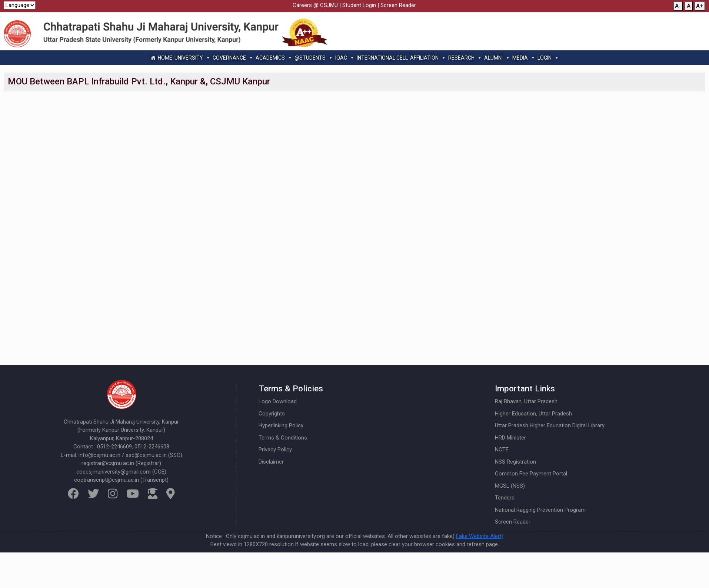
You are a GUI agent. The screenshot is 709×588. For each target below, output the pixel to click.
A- (678, 6)
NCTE (502, 450)
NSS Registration (515, 462)
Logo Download (278, 401)
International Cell (382, 58)
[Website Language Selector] (20, 5)
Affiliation (428, 58)
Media (524, 58)
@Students (314, 58)
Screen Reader (398, 5)
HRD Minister (510, 438)
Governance (233, 58)
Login (548, 58)
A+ (700, 6)
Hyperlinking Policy (281, 425)
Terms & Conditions (283, 438)
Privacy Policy (275, 450)
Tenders (505, 498)
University (192, 58)
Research (465, 58)
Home (165, 58)
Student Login (359, 5)
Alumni (497, 58)
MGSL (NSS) (510, 486)
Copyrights (272, 414)
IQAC (345, 58)
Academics (274, 58)
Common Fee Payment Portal (531, 474)
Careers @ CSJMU (315, 5)
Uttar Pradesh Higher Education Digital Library (550, 425)
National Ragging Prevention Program (540, 510)
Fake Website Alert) (480, 536)
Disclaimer (271, 462)
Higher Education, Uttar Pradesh (533, 414)
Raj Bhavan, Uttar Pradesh (526, 401)
